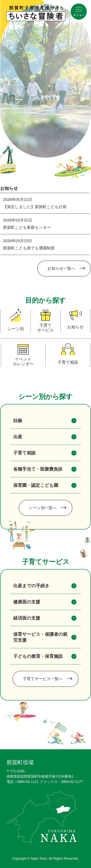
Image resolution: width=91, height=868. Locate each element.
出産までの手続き (31, 586)
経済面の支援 (27, 618)
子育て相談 (24, 453)
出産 (18, 437)
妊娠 (18, 421)
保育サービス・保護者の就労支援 (40, 637)
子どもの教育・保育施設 (38, 656)
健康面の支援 (27, 602)
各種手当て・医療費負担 (38, 469)
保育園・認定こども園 (36, 485)
